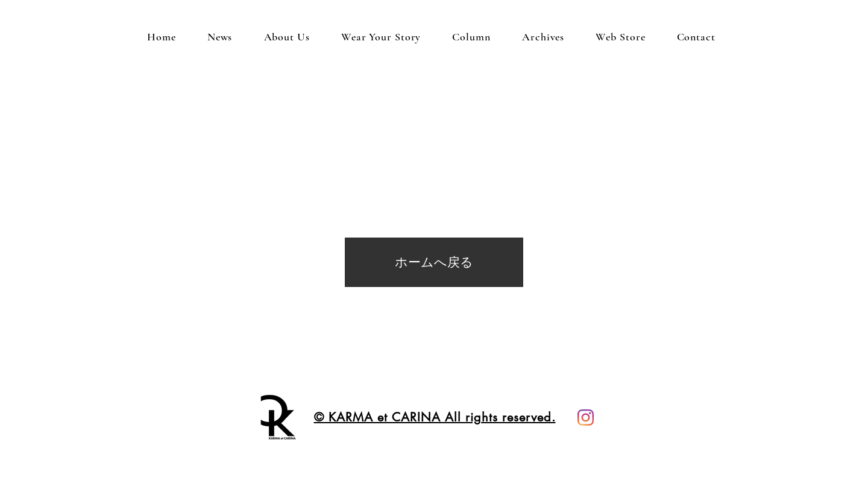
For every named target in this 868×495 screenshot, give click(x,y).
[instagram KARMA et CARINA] (586, 418)
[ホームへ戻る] (434, 262)
